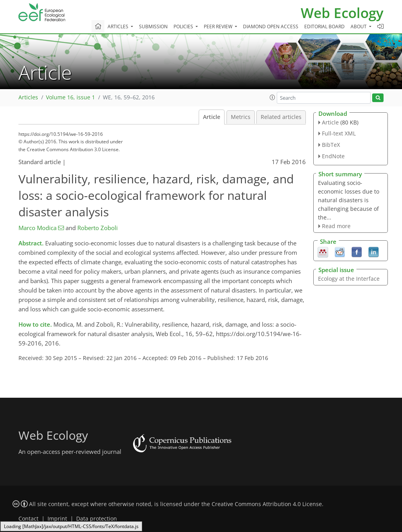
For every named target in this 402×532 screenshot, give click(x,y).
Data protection (97, 519)
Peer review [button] (219, 27)
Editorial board (324, 27)
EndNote (333, 156)
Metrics (241, 117)
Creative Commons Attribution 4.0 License (267, 504)
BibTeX (331, 145)
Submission (153, 27)
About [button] (359, 27)
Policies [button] (184, 27)
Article (212, 117)
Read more (336, 226)
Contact (28, 519)
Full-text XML (339, 133)
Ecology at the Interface (349, 279)
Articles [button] (119, 27)
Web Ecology (342, 13)
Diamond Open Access (271, 27)
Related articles (281, 117)
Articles (28, 97)
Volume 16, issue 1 (70, 97)
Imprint (57, 519)
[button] (272, 97)
